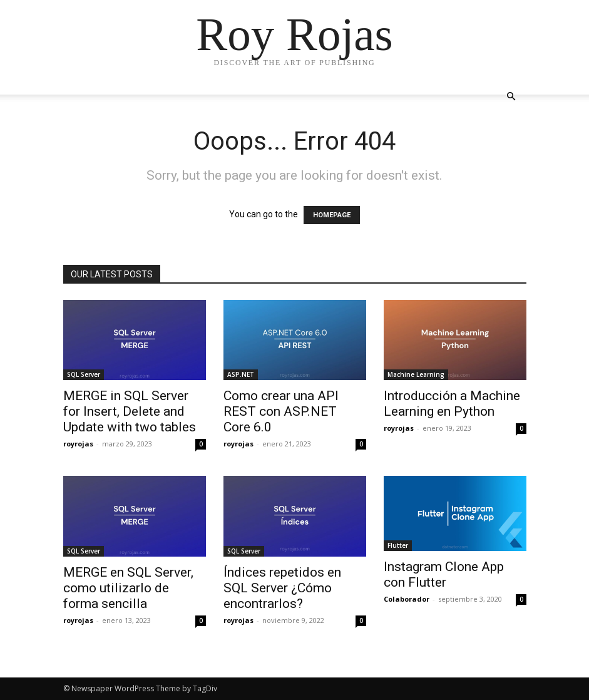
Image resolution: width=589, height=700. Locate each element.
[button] (511, 97)
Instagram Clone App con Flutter (444, 574)
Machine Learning (416, 374)
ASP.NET (241, 374)
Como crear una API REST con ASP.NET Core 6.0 (281, 411)
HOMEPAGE (332, 215)
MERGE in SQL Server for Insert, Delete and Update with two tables (130, 411)
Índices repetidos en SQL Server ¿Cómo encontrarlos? (282, 588)
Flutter (398, 545)
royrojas (78, 444)
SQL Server (84, 374)
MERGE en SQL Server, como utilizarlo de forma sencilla (128, 588)
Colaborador (407, 599)
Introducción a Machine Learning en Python (452, 404)
